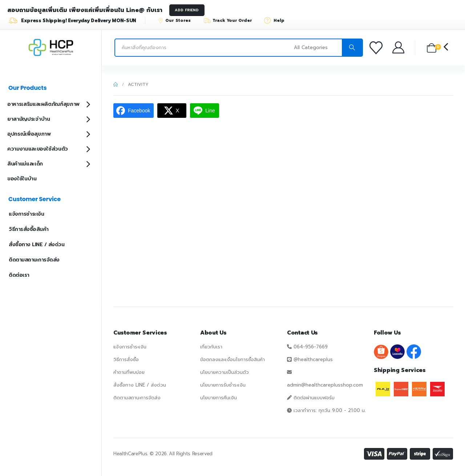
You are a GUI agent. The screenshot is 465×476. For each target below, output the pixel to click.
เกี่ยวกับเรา (211, 347)
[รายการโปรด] (377, 48)
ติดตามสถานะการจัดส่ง (34, 260)
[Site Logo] (51, 48)
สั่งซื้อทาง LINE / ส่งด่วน (37, 245)
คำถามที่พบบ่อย (129, 372)
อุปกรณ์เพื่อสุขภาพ (29, 134)
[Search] (352, 48)
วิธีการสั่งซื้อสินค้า (29, 229)
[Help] (277, 20)
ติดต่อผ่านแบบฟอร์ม (314, 398)
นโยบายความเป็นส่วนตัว (225, 372)
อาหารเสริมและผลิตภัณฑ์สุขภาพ (43, 104)
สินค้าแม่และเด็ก (25, 164)
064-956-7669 (311, 347)
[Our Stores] (177, 20)
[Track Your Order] (231, 20)
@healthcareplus (313, 359)
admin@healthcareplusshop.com (325, 385)
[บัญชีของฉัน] (399, 47)
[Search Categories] (317, 48)
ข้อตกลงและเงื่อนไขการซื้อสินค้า (232, 359)
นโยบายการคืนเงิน (219, 398)
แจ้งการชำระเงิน (26, 214)
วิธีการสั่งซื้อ (126, 359)
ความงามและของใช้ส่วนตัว (38, 149)
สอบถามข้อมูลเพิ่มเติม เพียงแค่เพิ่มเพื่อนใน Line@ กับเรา (85, 10)
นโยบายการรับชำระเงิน (223, 385)
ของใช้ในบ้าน (22, 179)
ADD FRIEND (187, 10)
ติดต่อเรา (19, 275)
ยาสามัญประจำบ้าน (29, 119)
